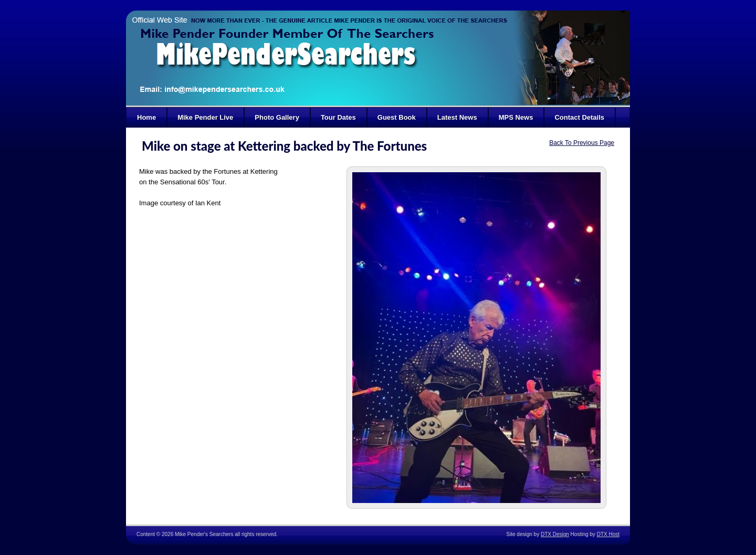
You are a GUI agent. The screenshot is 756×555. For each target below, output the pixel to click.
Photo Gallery (277, 117)
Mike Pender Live (205, 117)
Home (146, 117)
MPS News (516, 117)
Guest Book (397, 117)
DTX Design (555, 534)
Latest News (457, 117)
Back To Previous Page (582, 143)
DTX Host (608, 534)
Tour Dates (338, 117)
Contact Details (579, 117)
